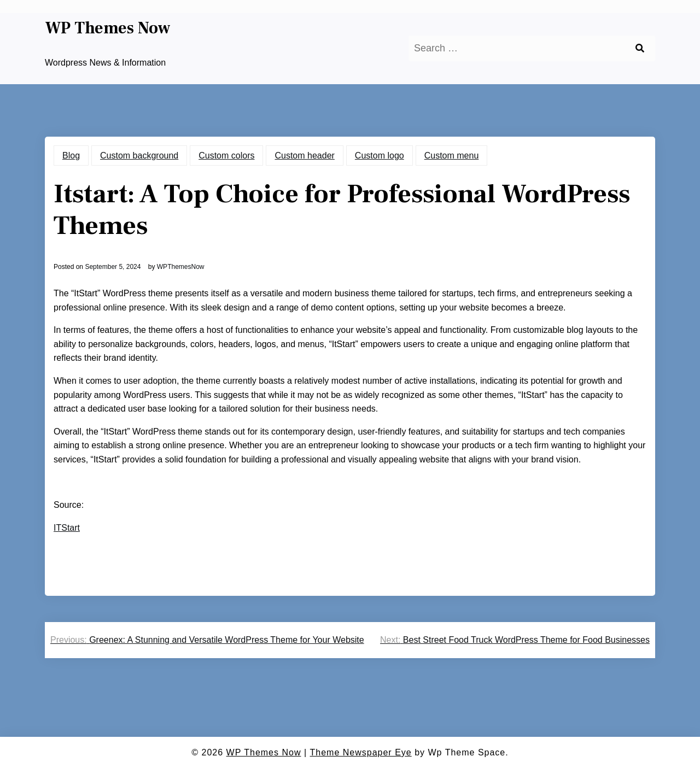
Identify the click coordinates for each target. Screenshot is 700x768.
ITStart (67, 528)
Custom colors (226, 156)
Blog (71, 156)
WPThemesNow (181, 267)
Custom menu (452, 156)
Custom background (139, 156)
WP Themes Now (108, 28)
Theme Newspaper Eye (361, 752)
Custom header (304, 156)
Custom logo (380, 156)
